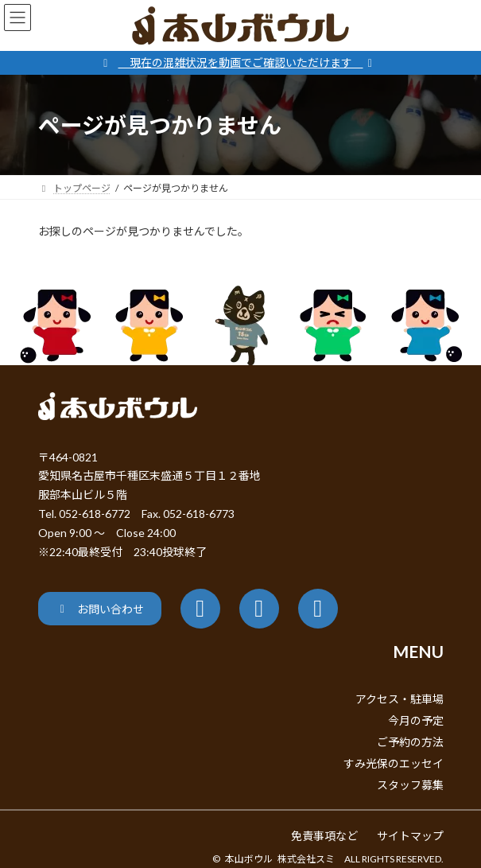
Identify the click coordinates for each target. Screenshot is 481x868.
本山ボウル (249, 859)
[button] (100, 608)
